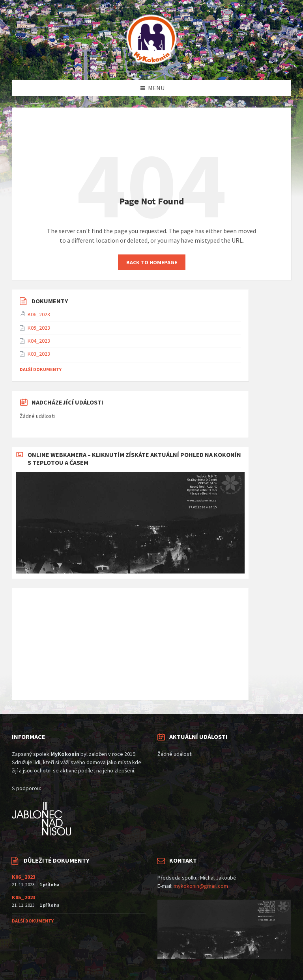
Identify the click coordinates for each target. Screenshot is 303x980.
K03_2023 (39, 354)
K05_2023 (39, 328)
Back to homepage (152, 262)
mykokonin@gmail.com (201, 886)
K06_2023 (39, 314)
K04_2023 (39, 341)
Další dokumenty (41, 369)
